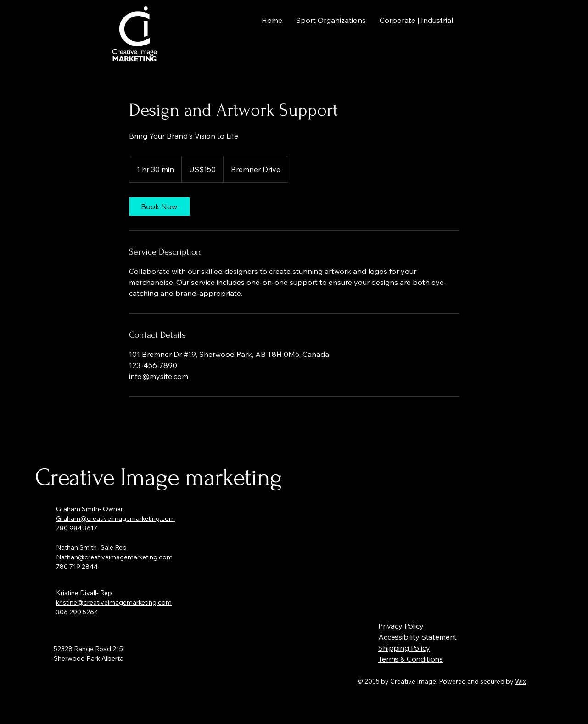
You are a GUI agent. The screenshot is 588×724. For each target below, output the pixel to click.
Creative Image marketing (158, 477)
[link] (159, 206)
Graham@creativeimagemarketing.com (115, 518)
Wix (521, 681)
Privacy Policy (401, 626)
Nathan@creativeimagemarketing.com (114, 557)
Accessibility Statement (417, 637)
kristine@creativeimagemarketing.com (114, 602)
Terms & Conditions (411, 659)
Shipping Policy (404, 648)
